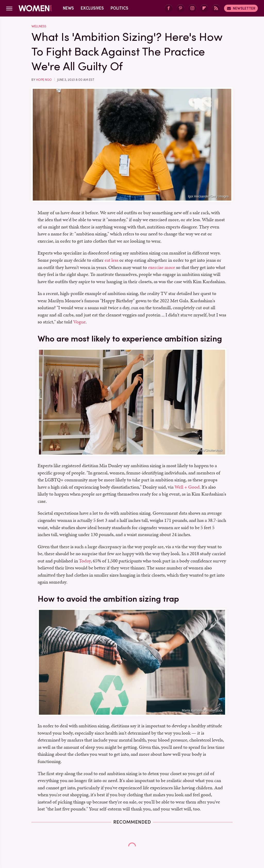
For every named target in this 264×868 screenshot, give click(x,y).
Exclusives (92, 8)
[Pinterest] (180, 8)
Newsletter (241, 8)
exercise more (162, 267)
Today (85, 561)
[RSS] (216, 8)
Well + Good (187, 487)
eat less (112, 260)
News (68, 8)
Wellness (39, 26)
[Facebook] (169, 8)
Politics (119, 8)
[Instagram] (192, 8)
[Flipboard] (204, 8)
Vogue (79, 322)
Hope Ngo (44, 80)
